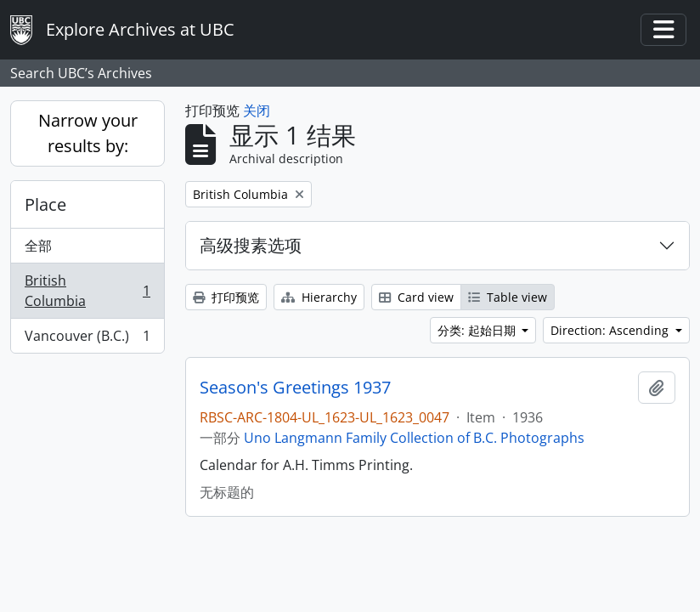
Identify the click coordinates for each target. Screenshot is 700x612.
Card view (416, 297)
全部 (38, 246)
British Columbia (87, 291)
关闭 (257, 110)
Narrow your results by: (88, 133)
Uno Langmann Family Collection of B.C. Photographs (414, 438)
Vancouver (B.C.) (87, 339)
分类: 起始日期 (478, 330)
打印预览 (226, 297)
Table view (508, 297)
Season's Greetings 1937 (295, 388)
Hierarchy (319, 297)
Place (45, 204)
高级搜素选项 (251, 245)
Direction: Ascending (611, 330)
